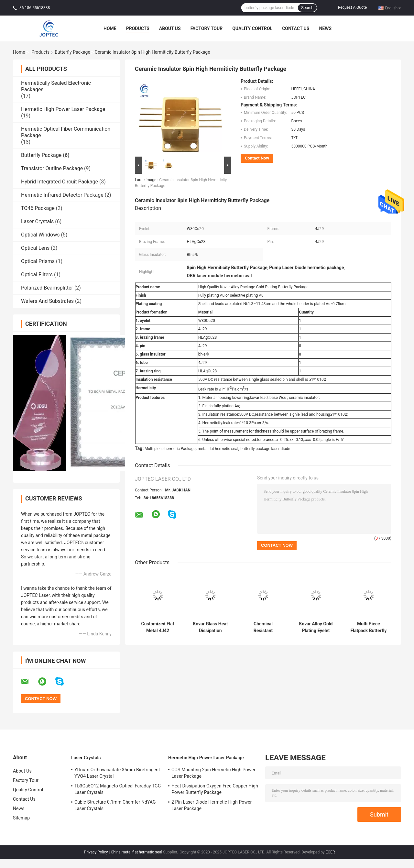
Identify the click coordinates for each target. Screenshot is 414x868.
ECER (330, 852)
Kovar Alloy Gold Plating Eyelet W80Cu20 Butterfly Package (316, 627)
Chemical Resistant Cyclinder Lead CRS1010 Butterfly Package (263, 627)
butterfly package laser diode (265, 449)
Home (110, 28)
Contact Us (296, 28)
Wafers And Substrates (47, 301)
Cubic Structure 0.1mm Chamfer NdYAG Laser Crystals (115, 805)
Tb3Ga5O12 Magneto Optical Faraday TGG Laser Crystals (118, 789)
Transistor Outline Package (52, 168)
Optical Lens (35, 248)
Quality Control (252, 28)
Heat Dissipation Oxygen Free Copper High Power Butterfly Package (215, 789)
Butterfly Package (72, 52)
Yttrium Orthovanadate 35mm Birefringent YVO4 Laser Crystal (117, 773)
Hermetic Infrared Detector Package (62, 195)
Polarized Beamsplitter (47, 288)
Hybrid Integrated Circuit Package (60, 182)
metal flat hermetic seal (218, 449)
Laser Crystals (37, 221)
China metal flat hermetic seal (136, 852)
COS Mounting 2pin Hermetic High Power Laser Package (213, 773)
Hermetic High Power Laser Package (63, 109)
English (393, 8)
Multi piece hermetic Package (170, 449)
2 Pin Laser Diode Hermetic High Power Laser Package (212, 805)
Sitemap (21, 818)
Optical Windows (40, 235)
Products (138, 28)
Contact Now (257, 158)
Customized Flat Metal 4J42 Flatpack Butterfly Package (158, 627)
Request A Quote (352, 7)
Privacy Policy (96, 852)
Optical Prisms (38, 261)
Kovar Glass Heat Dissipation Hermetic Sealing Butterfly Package (210, 627)
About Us (170, 28)
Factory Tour (207, 28)
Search (307, 8)
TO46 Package (38, 208)
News (325, 28)
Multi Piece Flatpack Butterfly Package (369, 627)
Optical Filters (37, 275)
